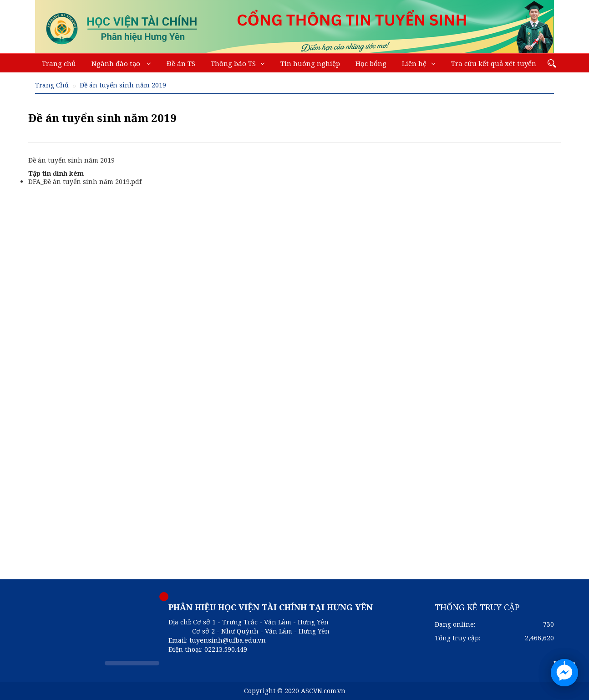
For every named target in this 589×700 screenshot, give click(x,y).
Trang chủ (59, 63)
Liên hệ (414, 63)
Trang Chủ (52, 85)
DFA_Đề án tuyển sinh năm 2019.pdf (85, 181)
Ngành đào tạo (117, 63)
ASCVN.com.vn (323, 691)
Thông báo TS (233, 63)
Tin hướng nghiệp (310, 63)
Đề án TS (181, 63)
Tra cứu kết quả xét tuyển (494, 63)
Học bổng (371, 63)
